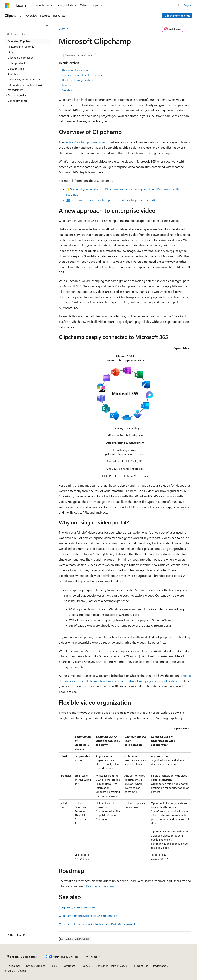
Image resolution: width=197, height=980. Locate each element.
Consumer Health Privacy (111, 966)
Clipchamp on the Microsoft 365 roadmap (87, 916)
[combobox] (26, 34)
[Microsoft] (7, 5)
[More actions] (188, 29)
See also (67, 90)
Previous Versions (35, 966)
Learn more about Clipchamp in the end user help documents (112, 200)
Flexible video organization (77, 80)
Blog (52, 966)
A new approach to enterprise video (83, 75)
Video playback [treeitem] (17, 63)
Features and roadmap (101, 886)
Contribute (69, 966)
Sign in (188, 5)
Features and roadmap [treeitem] (21, 47)
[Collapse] (47, 26)
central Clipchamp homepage (84, 142)
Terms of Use (141, 966)
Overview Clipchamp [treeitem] (20, 41)
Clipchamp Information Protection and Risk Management (97, 924)
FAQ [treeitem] (10, 52)
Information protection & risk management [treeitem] (25, 87)
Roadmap (68, 85)
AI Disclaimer (12, 966)
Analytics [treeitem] (13, 74)
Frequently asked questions (77, 907)
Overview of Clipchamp (76, 70)
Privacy (84, 966)
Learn (62, 29)
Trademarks (159, 966)
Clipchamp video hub (177, 16)
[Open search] (179, 5)
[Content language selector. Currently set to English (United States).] (22, 957)
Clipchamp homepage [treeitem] (21, 57)
